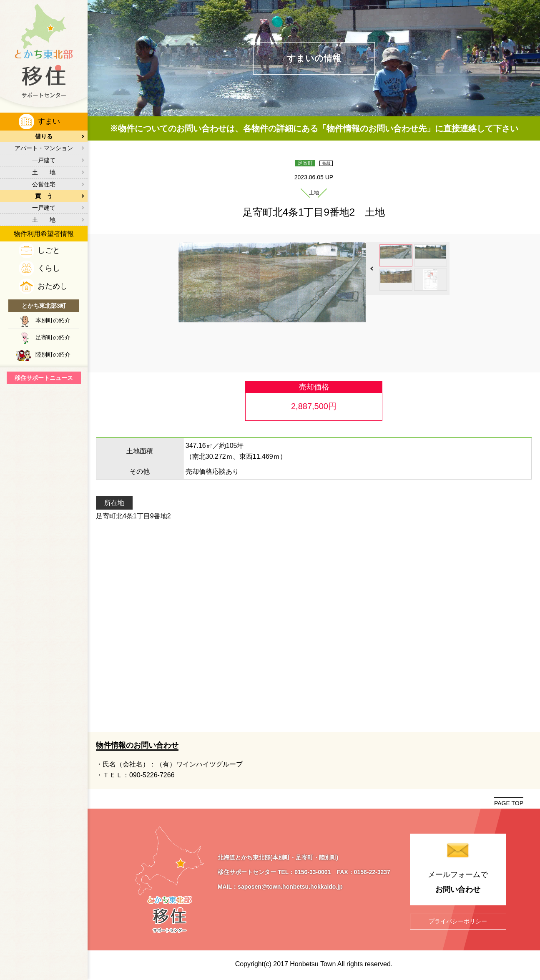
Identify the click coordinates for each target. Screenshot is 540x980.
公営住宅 (44, 184)
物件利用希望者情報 (44, 234)
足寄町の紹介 (53, 337)
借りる (44, 136)
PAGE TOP (509, 803)
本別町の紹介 (53, 320)
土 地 (44, 172)
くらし (49, 268)
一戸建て (44, 160)
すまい (49, 121)
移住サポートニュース (44, 378)
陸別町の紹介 (53, 354)
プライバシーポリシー (458, 921)
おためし (53, 286)
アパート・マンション (44, 148)
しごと (49, 250)
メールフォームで (458, 884)
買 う (44, 196)
